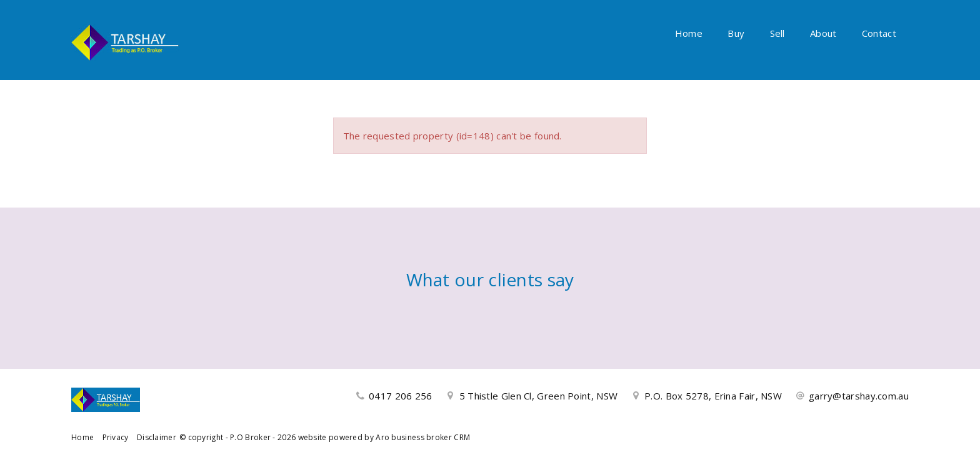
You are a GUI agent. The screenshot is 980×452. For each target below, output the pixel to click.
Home (689, 33)
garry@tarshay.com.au (859, 396)
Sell (777, 33)
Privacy (116, 437)
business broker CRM (431, 437)
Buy (736, 33)
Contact (879, 33)
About (823, 33)
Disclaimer (157, 437)
